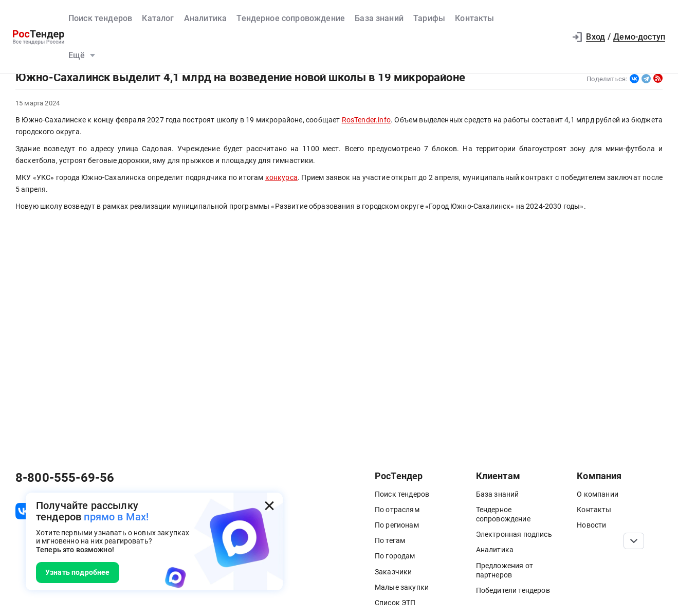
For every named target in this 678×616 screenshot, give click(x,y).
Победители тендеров (513, 590)
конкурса (281, 178)
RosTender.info (366, 120)
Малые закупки (402, 587)
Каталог (158, 18)
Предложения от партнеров (505, 570)
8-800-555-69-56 (65, 478)
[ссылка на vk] (24, 511)
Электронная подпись (514, 534)
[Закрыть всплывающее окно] (269, 506)
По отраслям (397, 510)
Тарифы (429, 18)
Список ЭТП (395, 603)
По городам (395, 556)
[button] (553, 37)
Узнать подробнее (78, 572)
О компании (598, 494)
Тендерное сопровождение (291, 18)
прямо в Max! (116, 517)
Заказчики (393, 572)
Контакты (474, 18)
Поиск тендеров (100, 18)
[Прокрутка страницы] (634, 541)
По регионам (397, 525)
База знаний (379, 18)
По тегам (390, 540)
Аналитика (205, 18)
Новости (591, 525)
